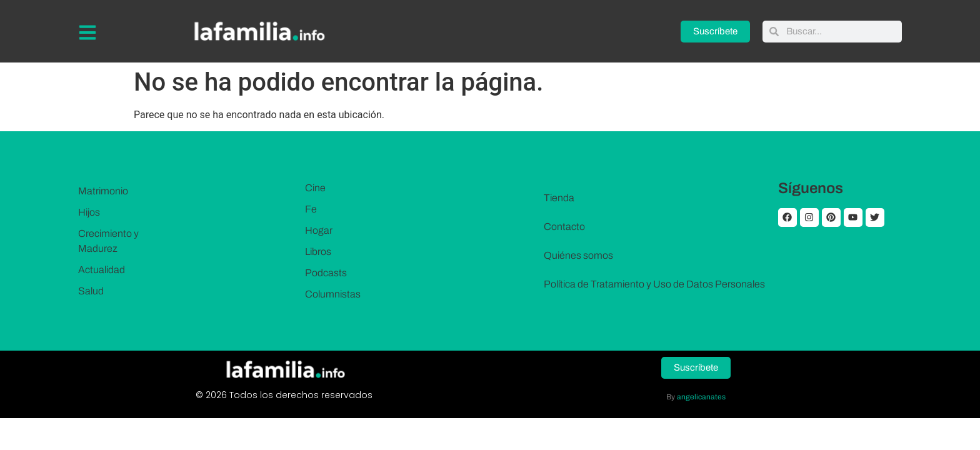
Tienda (559, 198)
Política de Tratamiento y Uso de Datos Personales (654, 284)
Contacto (564, 227)
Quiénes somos (578, 255)
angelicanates (701, 397)
